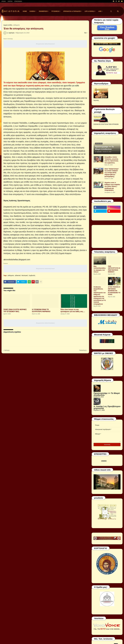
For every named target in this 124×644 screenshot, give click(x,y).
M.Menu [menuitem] (32, 11)
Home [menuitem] (25, 11)
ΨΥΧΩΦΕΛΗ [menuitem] (55, 11)
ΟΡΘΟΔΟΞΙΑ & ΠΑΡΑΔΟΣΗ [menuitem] (72, 11)
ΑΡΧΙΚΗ (4, 1)
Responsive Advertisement (45, 44)
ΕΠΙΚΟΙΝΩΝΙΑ (18, 1)
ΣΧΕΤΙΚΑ (10, 1)
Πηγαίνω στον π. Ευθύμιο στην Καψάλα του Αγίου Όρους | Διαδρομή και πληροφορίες (112, 186)
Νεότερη (7, 350)
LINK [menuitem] (100, 11)
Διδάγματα (16, 25)
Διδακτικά (18, 275)
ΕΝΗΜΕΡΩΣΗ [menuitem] (43, 11)
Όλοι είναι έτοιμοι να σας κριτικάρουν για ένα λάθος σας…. (73, 310)
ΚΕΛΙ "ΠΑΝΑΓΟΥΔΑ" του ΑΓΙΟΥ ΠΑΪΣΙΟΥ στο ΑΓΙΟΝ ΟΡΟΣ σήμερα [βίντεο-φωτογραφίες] (112, 173)
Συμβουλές (32, 275)
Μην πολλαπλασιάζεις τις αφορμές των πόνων (100, 269)
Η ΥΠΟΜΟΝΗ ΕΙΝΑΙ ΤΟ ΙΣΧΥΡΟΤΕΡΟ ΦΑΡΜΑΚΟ (41, 310)
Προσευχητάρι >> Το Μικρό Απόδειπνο (104, 148)
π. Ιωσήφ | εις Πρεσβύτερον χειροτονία (107, 407)
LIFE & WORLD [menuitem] (90, 11)
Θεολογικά (25, 275)
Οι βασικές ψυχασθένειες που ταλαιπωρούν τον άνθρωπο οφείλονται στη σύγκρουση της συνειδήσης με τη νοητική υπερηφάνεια (100, 295)
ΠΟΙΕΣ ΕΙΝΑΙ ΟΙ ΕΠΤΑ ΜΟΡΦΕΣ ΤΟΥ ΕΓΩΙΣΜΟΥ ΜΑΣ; (15, 310)
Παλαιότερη (83, 350)
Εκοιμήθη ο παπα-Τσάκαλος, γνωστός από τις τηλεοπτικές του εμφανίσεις (111, 160)
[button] (111, 11)
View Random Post (107, 28)
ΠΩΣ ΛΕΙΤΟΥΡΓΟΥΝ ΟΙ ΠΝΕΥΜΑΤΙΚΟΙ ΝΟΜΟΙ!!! (114, 269)
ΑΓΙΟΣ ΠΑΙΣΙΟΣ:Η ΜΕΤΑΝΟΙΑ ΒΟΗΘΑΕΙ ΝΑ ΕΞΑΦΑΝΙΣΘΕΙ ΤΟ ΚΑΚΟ (114, 291)
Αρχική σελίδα (8, 25)
